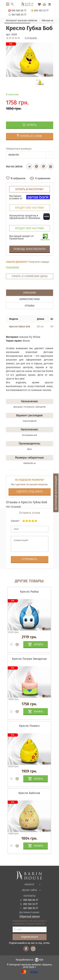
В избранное (18, 178)
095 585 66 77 (31, 900)
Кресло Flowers (29, 726)
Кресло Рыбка (29, 592)
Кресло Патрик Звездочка (29, 659)
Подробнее (13, 267)
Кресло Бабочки (29, 793)
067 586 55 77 (31, 908)
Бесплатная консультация (56, 493)
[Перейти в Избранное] (39, 4)
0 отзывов (31, 38)
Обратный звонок (29, 916)
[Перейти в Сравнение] (44, 4)
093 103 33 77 (30, 904)
